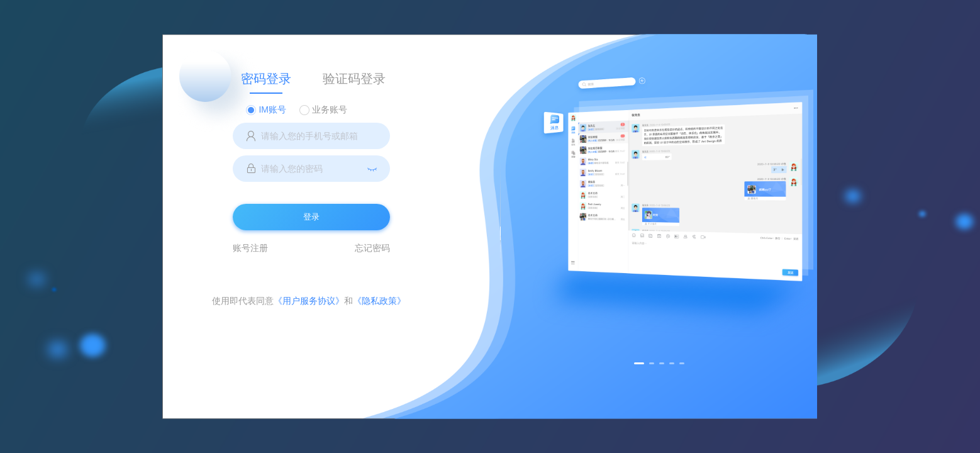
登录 (311, 217)
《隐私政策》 (379, 301)
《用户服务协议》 (309, 301)
